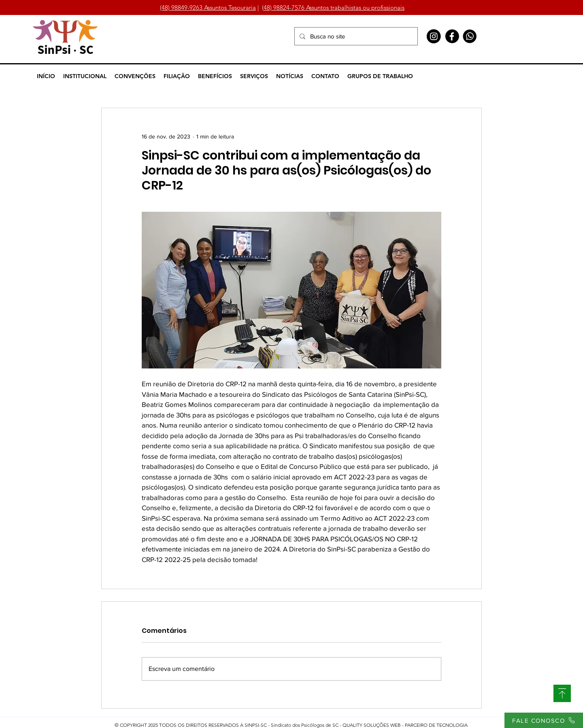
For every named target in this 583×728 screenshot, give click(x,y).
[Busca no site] (355, 36)
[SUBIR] (562, 693)
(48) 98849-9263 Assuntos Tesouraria (208, 7)
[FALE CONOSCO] (544, 720)
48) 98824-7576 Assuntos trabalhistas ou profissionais (334, 7)
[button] (85, 76)
